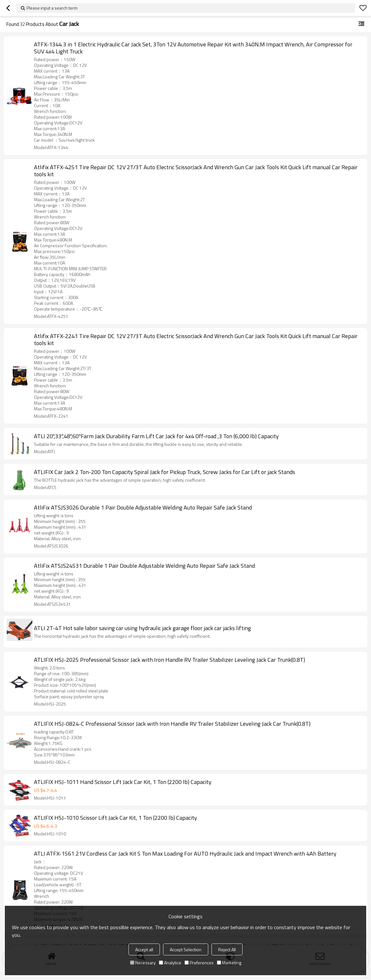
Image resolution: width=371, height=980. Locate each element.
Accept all (144, 949)
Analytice (170, 963)
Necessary (143, 963)
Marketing (229, 963)
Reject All (227, 949)
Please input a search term (52, 8)
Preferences (199, 963)
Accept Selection (186, 949)
